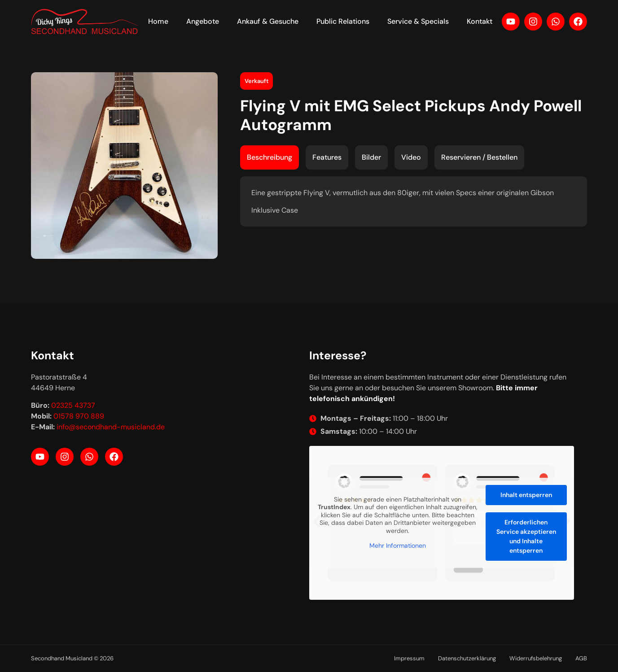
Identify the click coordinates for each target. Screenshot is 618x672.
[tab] (270, 157)
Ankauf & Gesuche (268, 21)
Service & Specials (418, 21)
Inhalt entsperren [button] (526, 495)
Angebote (203, 21)
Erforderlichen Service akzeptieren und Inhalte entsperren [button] (526, 536)
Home (158, 21)
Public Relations (343, 21)
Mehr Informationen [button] (397, 546)
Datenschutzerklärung (467, 658)
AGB (581, 658)
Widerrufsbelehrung (536, 658)
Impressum (409, 658)
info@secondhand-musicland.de (111, 427)
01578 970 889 (79, 416)
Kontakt (480, 21)
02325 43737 (73, 405)
